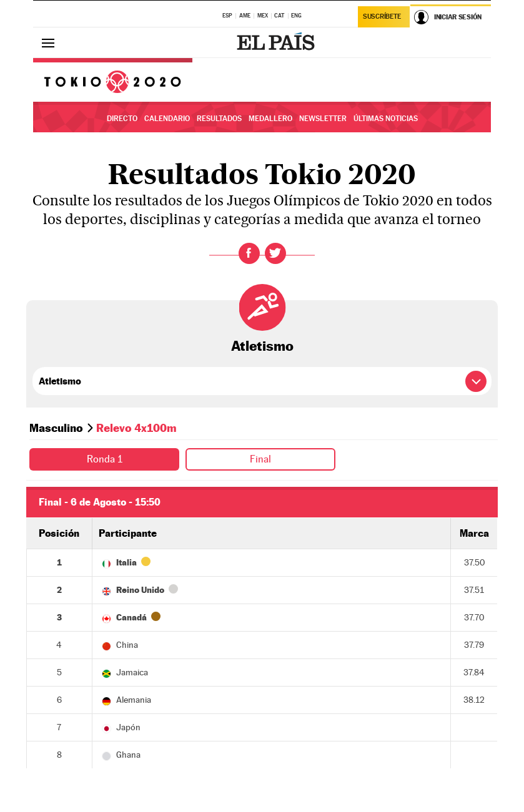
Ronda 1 (105, 459)
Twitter (275, 253)
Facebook (249, 253)
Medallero (270, 119)
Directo (122, 119)
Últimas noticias (386, 119)
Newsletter (323, 119)
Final (260, 459)
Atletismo (262, 346)
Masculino (56, 428)
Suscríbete (382, 17)
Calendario (167, 119)
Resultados (219, 119)
